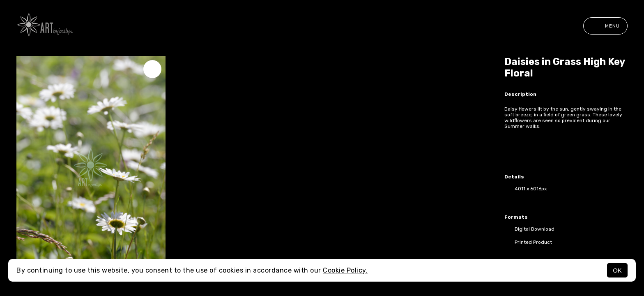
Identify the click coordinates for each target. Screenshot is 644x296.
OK (617, 270)
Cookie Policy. (345, 270)
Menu (605, 26)
